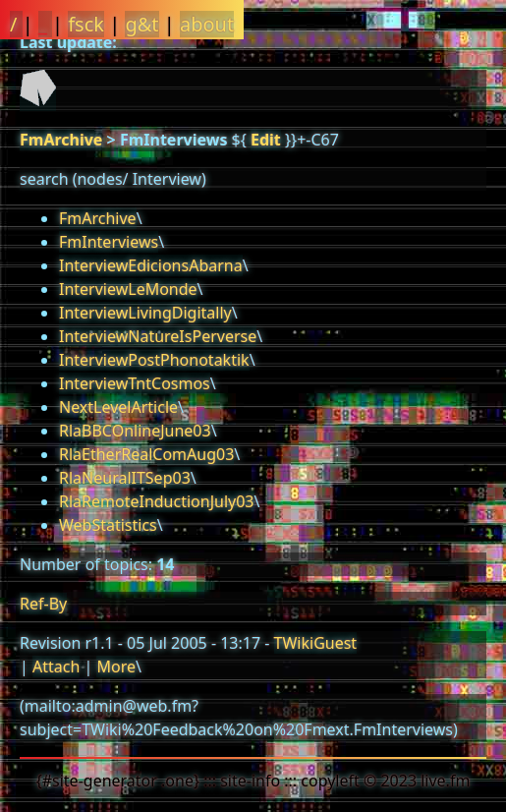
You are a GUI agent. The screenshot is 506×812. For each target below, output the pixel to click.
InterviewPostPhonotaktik (154, 360)
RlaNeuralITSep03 (125, 478)
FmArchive (61, 140)
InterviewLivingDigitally (145, 313)
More (116, 667)
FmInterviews (109, 242)
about (207, 24)
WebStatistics (108, 525)
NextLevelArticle (118, 407)
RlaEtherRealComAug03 (146, 454)
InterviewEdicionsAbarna (151, 265)
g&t (141, 24)
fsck (86, 24)
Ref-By (43, 604)
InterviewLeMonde (128, 289)
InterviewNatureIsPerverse (158, 336)
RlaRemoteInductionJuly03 (157, 501)
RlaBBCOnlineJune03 (135, 431)
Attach (56, 667)
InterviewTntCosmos (135, 383)
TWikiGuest (316, 643)
